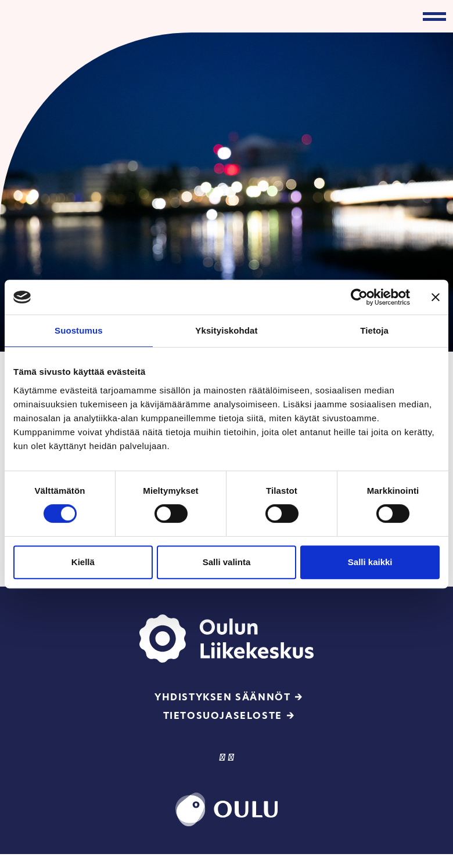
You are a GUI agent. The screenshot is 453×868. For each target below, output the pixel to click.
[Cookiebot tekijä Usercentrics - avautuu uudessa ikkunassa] (359, 297)
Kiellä (83, 562)
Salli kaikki (370, 562)
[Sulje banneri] (436, 297)
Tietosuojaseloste (223, 716)
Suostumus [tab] (79, 330)
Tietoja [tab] (374, 330)
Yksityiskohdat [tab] (226, 330)
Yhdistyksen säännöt (222, 697)
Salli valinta (227, 562)
